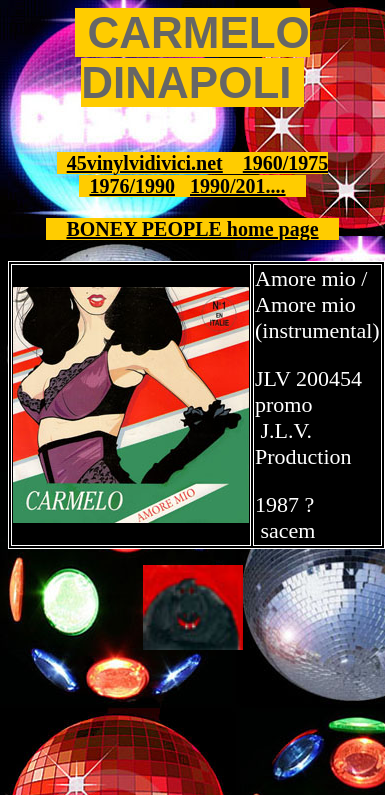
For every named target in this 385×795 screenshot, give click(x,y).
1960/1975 (286, 163)
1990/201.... (238, 186)
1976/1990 (132, 186)
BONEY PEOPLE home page (192, 229)
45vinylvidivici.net (145, 163)
